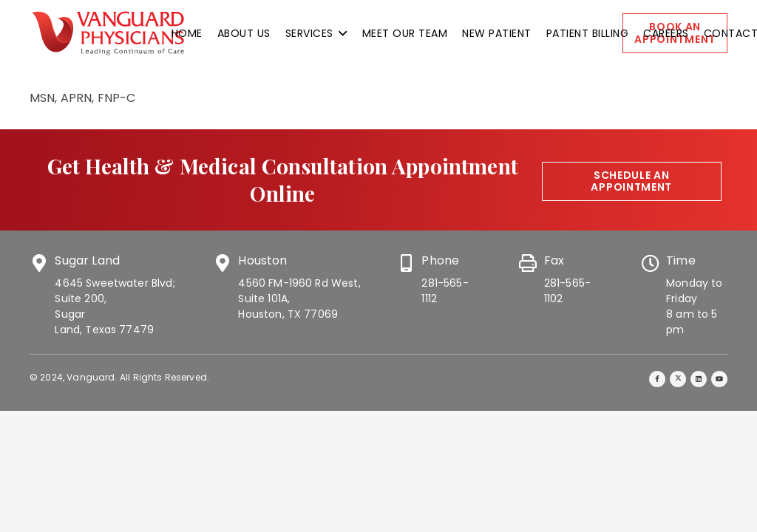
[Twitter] (678, 379)
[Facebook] (658, 379)
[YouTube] (720, 379)
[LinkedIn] (699, 379)
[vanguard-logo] (108, 33)
